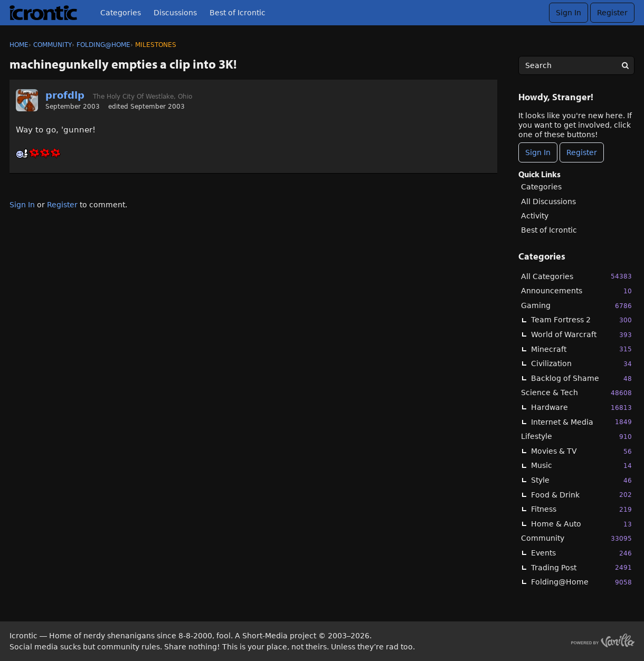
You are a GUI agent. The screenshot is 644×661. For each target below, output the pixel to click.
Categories (121, 13)
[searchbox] (576, 65)
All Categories (576, 276)
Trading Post (581, 567)
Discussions (175, 13)
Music (581, 466)
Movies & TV (581, 451)
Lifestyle (576, 437)
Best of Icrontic (238, 13)
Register (612, 13)
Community (576, 538)
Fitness (581, 509)
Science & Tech (576, 393)
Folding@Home (581, 582)
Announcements (576, 291)
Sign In (569, 13)
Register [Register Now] (582, 152)
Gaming (576, 306)
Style (581, 480)
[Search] (625, 65)
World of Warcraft (581, 335)
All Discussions (548, 202)
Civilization (581, 364)
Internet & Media (581, 422)
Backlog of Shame (581, 379)
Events (581, 553)
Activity (535, 216)
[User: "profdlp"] (27, 100)
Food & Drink (581, 495)
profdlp (65, 95)
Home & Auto (581, 524)
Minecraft (581, 349)
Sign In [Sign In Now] (538, 152)
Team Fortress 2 (581, 320)
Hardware (581, 408)
